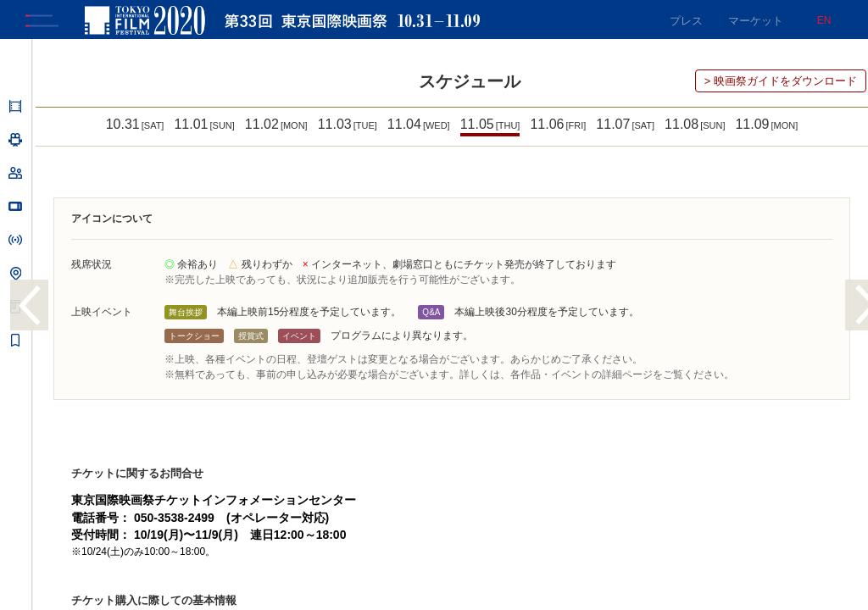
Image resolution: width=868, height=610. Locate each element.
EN (824, 20)
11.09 (766, 128)
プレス (686, 21)
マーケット (756, 21)
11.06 (558, 128)
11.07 (625, 128)
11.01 (204, 128)
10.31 (135, 128)
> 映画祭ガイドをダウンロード (781, 84)
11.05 (490, 128)
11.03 (348, 128)
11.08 (695, 128)
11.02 (276, 128)
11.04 (419, 128)
